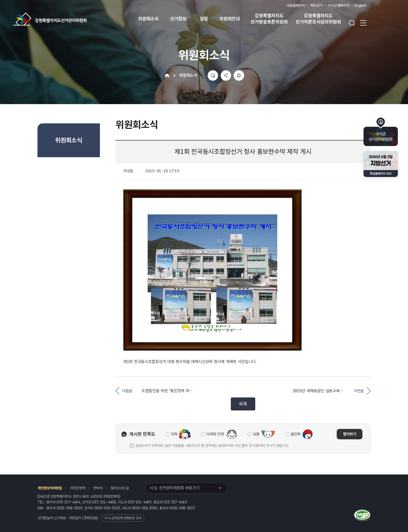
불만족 (296, 434)
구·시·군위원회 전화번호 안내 (123, 518)
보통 (256, 434)
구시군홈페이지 (339, 5)
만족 (174, 434)
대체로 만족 (215, 434)
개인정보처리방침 (50, 488)
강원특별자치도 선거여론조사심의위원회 (318, 19)
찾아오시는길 (120, 488)
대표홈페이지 (296, 5)
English (361, 5)
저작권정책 (78, 488)
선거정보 (178, 19)
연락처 (98, 488)
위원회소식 (148, 19)
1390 (86, 518)
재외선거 (316, 5)
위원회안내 (230, 19)
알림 (204, 19)
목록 (243, 404)
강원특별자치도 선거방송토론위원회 (269, 19)
